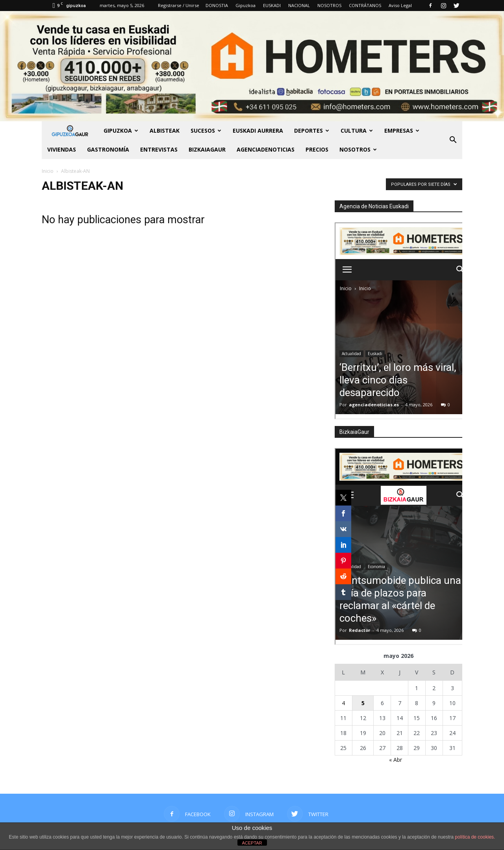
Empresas (402, 131)
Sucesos (206, 131)
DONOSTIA (217, 5)
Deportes (312, 131)
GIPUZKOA (121, 131)
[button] (453, 140)
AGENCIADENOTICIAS (266, 149)
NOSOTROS (329, 5)
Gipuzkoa (246, 5)
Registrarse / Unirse (179, 5)
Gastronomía (108, 149)
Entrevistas (159, 149)
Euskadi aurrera (258, 131)
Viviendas (62, 149)
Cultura (357, 131)
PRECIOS (317, 149)
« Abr (396, 760)
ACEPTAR (252, 843)
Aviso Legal (400, 5)
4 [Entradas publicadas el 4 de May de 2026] (343, 703)
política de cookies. (475, 837)
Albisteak (165, 131)
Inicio (48, 171)
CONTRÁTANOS (365, 5)
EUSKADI (272, 5)
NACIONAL (299, 5)
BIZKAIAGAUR (207, 149)
